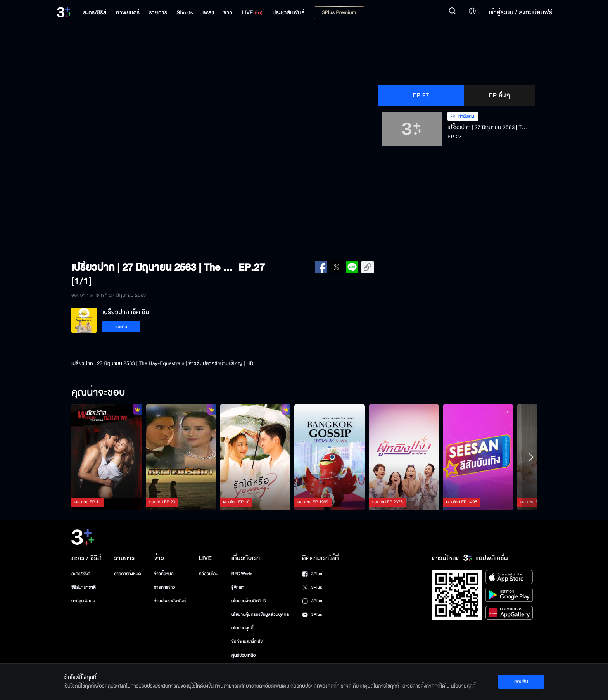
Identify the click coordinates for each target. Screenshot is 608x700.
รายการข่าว (164, 587)
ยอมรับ (521, 681)
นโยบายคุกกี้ (243, 628)
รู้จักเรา (238, 587)
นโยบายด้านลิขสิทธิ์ (249, 601)
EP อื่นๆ (499, 95)
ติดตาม (121, 327)
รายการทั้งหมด (127, 574)
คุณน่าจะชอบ (98, 393)
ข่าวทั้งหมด (164, 574)
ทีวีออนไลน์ (209, 574)
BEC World (242, 574)
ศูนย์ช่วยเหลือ (244, 655)
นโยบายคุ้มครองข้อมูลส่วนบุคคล (260, 614)
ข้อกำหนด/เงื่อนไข (247, 642)
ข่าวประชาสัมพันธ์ (170, 601)
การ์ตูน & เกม (83, 601)
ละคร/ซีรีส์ (80, 574)
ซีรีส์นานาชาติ (84, 587)
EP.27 (421, 95)
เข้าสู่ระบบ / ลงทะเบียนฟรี (521, 12)
